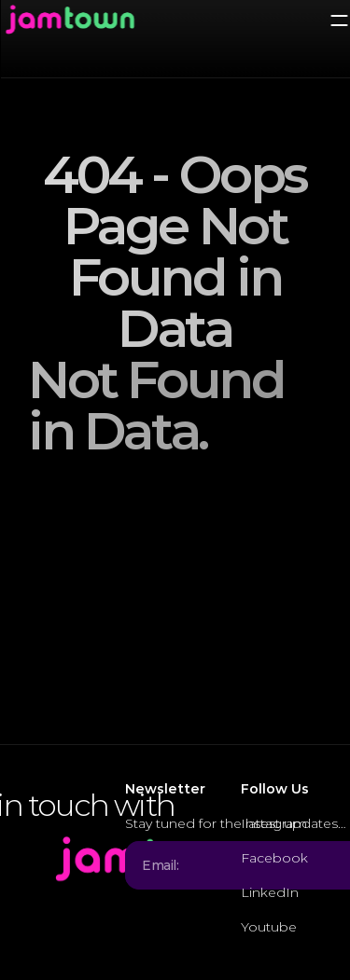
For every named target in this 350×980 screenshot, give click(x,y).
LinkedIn (270, 892)
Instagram (274, 823)
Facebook (274, 858)
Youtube (269, 927)
